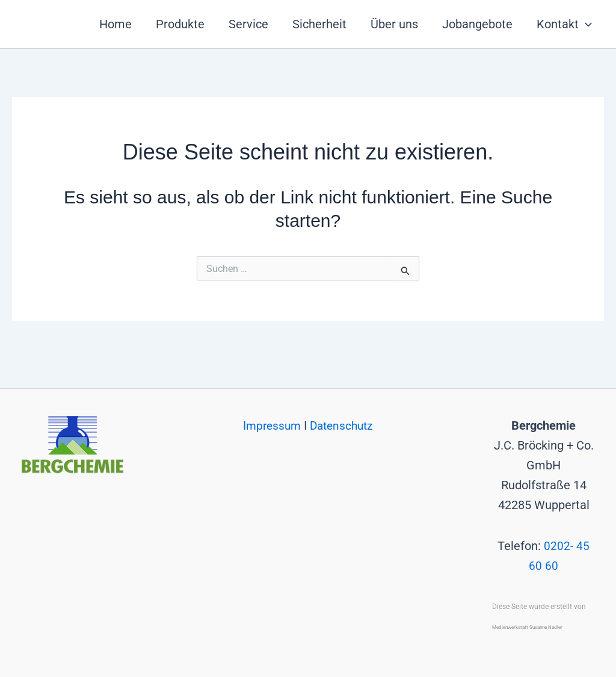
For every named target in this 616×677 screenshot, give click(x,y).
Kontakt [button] (564, 24)
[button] (585, 24)
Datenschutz (343, 406)
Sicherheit (319, 24)
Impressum (271, 406)
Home (115, 24)
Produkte (180, 24)
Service (248, 24)
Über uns (394, 24)
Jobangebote (477, 24)
